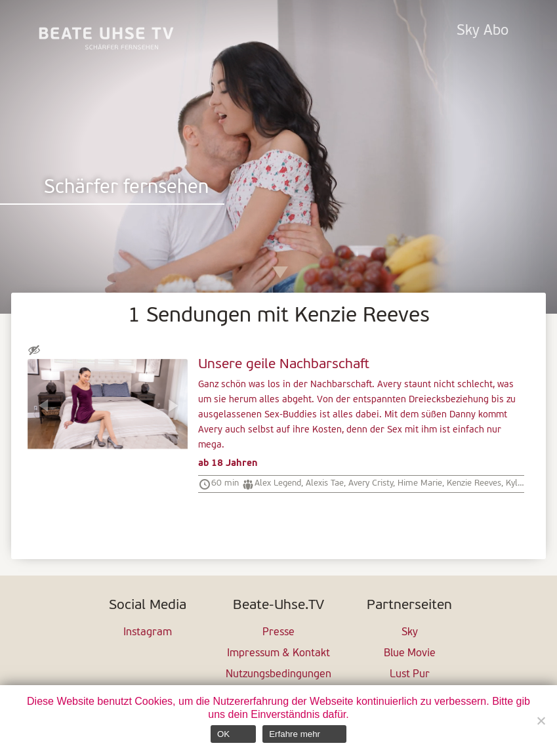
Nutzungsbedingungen (278, 675)
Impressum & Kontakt (278, 654)
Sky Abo (483, 31)
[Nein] (541, 721)
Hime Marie (420, 483)
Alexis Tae (325, 483)
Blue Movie (410, 654)
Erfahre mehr (295, 734)
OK (223, 734)
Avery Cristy (371, 483)
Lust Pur (410, 675)
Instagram (148, 633)
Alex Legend (278, 483)
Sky (410, 633)
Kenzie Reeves (474, 483)
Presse (278, 633)
